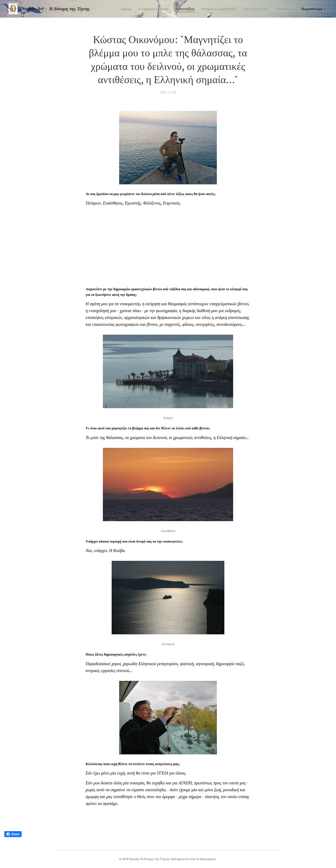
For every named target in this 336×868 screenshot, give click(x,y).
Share (13, 834)
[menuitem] (113, 9)
